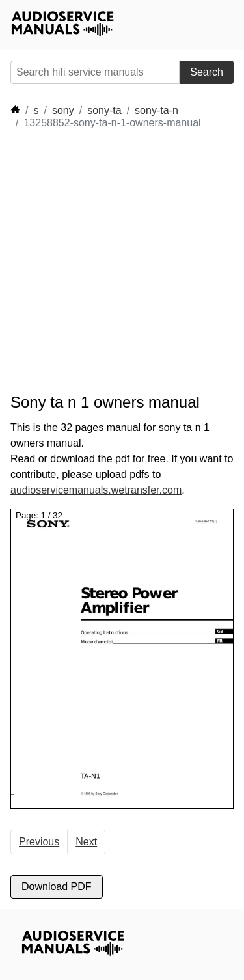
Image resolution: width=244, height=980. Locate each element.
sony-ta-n (156, 110)
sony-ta (104, 110)
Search (207, 72)
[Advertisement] (122, 261)
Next (86, 842)
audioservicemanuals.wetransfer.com (96, 490)
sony (63, 110)
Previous (39, 842)
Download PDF (57, 887)
